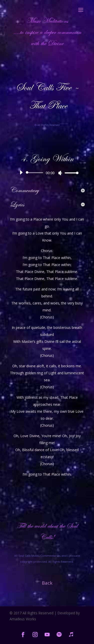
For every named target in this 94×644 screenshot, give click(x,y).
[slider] (35, 173)
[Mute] (60, 173)
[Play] (21, 172)
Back (47, 583)
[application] (47, 173)
